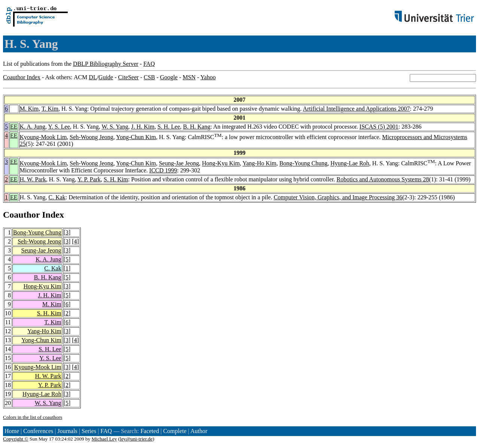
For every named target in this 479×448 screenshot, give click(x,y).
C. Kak (57, 197)
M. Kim (29, 109)
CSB (149, 77)
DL (93, 77)
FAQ (149, 64)
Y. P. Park (89, 179)
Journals (67, 431)
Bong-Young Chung (303, 164)
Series (89, 431)
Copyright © (16, 439)
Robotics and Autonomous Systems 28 (383, 179)
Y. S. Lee (59, 127)
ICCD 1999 (163, 170)
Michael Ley (104, 439)
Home (12, 431)
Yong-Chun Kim (136, 137)
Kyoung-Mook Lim (43, 137)
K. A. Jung (33, 127)
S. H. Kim (116, 179)
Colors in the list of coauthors (33, 417)
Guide (106, 77)
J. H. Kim (143, 127)
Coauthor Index (22, 77)
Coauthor (21, 215)
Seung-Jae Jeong (179, 164)
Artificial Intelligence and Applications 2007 (356, 109)
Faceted (150, 431)
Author (199, 431)
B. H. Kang (197, 127)
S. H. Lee (169, 127)
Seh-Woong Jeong (91, 137)
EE (14, 127)
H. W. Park (33, 179)
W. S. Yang (115, 127)
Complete (175, 431)
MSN (189, 77)
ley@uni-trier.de (136, 439)
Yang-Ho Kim (259, 164)
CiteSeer (129, 77)
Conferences (38, 431)
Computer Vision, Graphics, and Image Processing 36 (338, 197)
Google (169, 77)
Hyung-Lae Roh (350, 164)
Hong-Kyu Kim (221, 164)
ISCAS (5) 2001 (379, 127)
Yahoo (208, 77)
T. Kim (50, 109)
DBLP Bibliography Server (106, 64)
